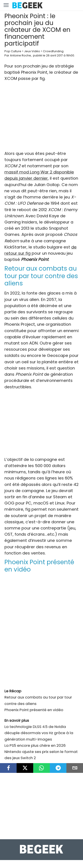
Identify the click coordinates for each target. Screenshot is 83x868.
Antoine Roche (20, 55)
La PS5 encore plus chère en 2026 (35, 745)
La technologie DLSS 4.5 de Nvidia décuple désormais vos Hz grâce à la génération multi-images (39, 733)
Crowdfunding (53, 51)
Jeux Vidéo (32, 51)
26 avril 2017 (54, 55)
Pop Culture (13, 51)
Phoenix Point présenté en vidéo (34, 710)
